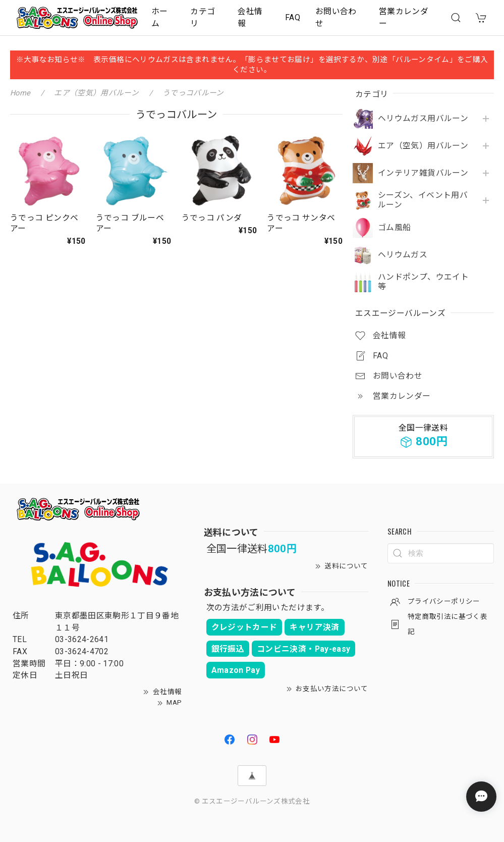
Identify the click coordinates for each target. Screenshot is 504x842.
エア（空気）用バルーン (423, 146)
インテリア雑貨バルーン (423, 173)
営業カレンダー (404, 17)
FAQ (293, 17)
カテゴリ (203, 17)
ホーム (160, 17)
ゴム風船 (394, 228)
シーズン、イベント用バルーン (423, 200)
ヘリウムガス (403, 255)
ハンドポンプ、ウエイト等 (423, 282)
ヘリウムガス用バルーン (423, 119)
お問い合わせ (336, 17)
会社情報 (250, 17)
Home (20, 93)
